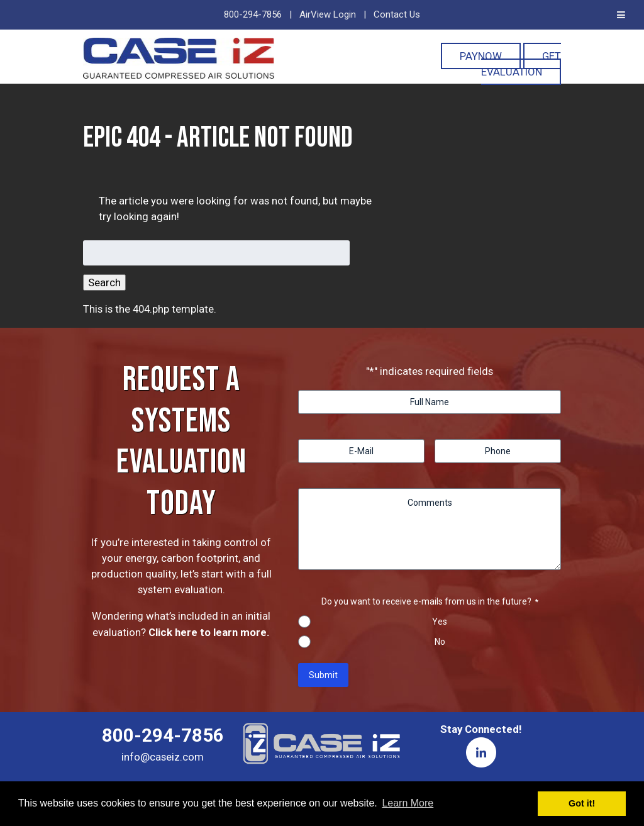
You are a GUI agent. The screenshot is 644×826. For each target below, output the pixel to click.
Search (104, 282)
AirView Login (328, 14)
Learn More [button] (408, 803)
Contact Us (397, 14)
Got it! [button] (582, 803)
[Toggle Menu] (621, 15)
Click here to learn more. (209, 632)
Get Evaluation (521, 64)
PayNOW (481, 56)
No (440, 642)
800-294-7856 (253, 14)
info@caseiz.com (163, 757)
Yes (440, 622)
